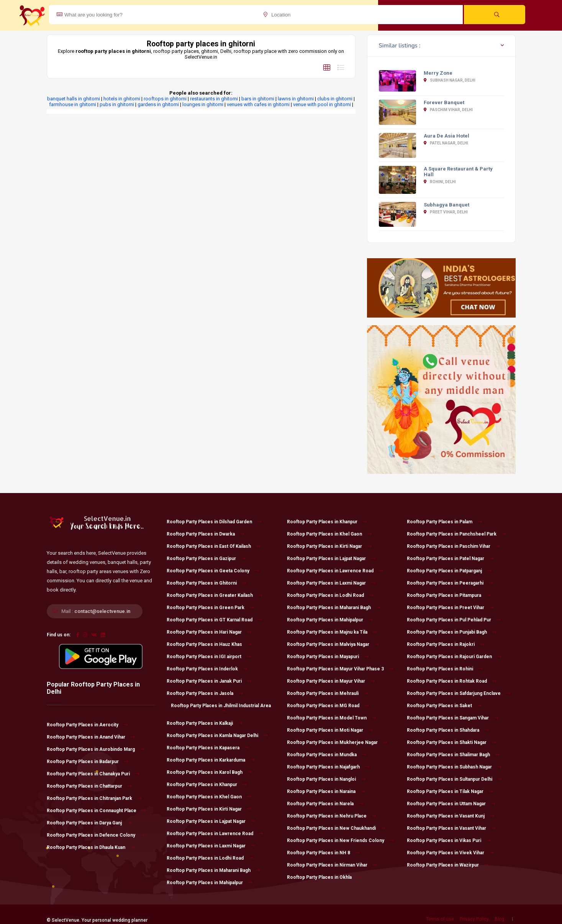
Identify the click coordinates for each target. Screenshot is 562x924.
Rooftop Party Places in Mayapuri (328, 657)
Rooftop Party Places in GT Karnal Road (214, 620)
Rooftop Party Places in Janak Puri (209, 681)
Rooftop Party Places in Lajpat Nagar (211, 821)
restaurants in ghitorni (214, 99)
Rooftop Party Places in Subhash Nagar (454, 767)
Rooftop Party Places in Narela (325, 804)
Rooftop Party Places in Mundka (327, 755)
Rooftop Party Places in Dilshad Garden (214, 522)
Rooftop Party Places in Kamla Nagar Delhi (217, 736)
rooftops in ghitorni (165, 99)
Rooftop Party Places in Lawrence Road (215, 834)
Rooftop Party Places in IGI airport (209, 657)
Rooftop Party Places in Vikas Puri (449, 840)
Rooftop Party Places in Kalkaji (205, 723)
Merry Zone (438, 73)
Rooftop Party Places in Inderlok (207, 669)
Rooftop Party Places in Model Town (332, 718)
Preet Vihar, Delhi (446, 212)
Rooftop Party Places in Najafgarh (328, 767)
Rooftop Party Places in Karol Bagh (209, 772)
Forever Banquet (444, 102)
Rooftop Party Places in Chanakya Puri (93, 774)
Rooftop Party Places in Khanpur (207, 785)
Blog (499, 919)
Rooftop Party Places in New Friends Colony (340, 840)
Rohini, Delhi (440, 182)
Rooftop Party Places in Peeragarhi (450, 583)
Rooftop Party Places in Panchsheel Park (456, 534)
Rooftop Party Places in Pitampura (449, 595)
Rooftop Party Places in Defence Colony (96, 835)
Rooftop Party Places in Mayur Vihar (331, 681)
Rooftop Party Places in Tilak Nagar (450, 791)
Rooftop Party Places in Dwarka (206, 534)
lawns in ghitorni (296, 99)
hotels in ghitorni (122, 99)
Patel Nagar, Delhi (446, 143)
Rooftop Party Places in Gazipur (206, 559)
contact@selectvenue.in (102, 611)
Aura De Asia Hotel (446, 136)
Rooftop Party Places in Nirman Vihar (332, 865)
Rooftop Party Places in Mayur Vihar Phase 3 (340, 669)
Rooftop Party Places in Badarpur (88, 762)
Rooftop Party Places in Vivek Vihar (450, 853)
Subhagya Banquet (446, 205)
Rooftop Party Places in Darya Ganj (89, 823)
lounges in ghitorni (203, 104)
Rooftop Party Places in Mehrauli (328, 693)
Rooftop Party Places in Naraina (326, 791)
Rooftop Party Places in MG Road (328, 706)
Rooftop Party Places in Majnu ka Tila (332, 632)
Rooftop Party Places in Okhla (324, 877)
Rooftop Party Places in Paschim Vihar (453, 546)
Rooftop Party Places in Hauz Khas (209, 644)
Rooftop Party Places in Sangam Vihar (453, 718)
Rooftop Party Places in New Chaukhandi (336, 828)
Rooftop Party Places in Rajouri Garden (454, 657)
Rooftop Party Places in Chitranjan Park (94, 798)
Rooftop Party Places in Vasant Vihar (451, 828)
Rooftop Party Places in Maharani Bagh (213, 870)
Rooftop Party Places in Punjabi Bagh (452, 632)
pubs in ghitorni (117, 104)
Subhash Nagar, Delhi (450, 80)
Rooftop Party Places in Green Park (210, 608)
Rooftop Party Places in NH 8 (323, 853)
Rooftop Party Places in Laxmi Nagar (211, 846)
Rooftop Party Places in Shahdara (448, 730)
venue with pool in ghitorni (322, 104)
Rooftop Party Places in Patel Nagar (450, 559)
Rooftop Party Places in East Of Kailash (214, 546)
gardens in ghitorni (158, 104)
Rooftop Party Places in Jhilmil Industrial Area (221, 708)
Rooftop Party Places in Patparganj (449, 571)
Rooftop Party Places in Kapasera (208, 748)
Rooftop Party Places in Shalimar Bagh (453, 755)
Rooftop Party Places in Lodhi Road (210, 858)
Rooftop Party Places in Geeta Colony (213, 571)
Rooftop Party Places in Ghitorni (206, 583)
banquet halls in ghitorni (74, 99)
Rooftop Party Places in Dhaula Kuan (91, 847)
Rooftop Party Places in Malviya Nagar (333, 644)
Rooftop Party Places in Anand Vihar (91, 737)
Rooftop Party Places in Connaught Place (96, 811)
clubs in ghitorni (335, 99)
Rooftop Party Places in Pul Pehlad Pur (454, 620)
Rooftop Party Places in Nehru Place (332, 816)
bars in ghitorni (258, 99)
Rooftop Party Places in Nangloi (326, 779)
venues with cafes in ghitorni (258, 104)
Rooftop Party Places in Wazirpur (448, 865)
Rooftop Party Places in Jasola (205, 693)
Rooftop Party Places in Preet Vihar (450, 608)
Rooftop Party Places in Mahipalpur (210, 883)
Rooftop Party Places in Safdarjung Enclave (459, 693)
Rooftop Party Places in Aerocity (87, 725)
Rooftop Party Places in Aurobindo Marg (96, 749)
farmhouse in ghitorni (73, 104)
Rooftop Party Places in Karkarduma (211, 760)
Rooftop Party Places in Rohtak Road (452, 681)
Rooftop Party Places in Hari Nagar (209, 632)
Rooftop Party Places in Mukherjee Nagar (337, 742)
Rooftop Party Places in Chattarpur (89, 786)
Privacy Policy (474, 919)
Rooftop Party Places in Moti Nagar (330, 730)
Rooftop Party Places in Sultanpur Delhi (454, 779)
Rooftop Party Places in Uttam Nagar (451, 804)
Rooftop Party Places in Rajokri (446, 644)
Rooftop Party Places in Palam (444, 522)
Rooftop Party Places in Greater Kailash (215, 595)
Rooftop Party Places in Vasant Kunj (451, 816)
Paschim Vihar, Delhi (448, 110)
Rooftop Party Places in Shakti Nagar (451, 742)
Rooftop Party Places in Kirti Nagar (209, 809)
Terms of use (440, 919)
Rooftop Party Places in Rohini (445, 669)
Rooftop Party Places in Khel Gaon (209, 797)
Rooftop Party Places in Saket (444, 706)
